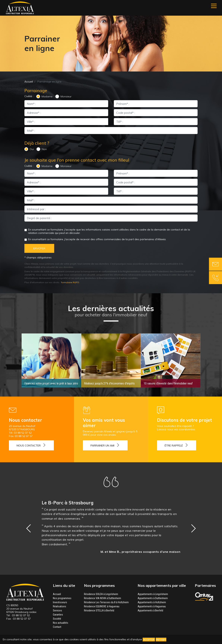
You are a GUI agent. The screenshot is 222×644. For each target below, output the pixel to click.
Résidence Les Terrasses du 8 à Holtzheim (106, 602)
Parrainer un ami (102, 445)
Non (44, 149)
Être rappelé (174, 445)
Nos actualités (61, 623)
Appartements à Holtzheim (152, 602)
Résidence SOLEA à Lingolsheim (101, 594)
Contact (57, 627)
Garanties (58, 614)
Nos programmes (62, 598)
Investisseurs (60, 602)
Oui (32, 149)
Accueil (29, 82)
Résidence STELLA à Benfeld (99, 610)
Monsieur (66, 96)
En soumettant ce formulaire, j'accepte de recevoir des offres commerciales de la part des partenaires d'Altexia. (97, 239)
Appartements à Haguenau (152, 606)
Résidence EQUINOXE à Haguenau (102, 606)
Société (57, 618)
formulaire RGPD (70, 282)
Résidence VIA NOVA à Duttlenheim (103, 598)
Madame (47, 96)
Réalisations (60, 606)
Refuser (161, 640)
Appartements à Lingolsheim (153, 594)
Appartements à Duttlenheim (153, 598)
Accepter (149, 640)
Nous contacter (29, 445)
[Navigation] (214, 6)
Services (57, 610)
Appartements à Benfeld (150, 610)
